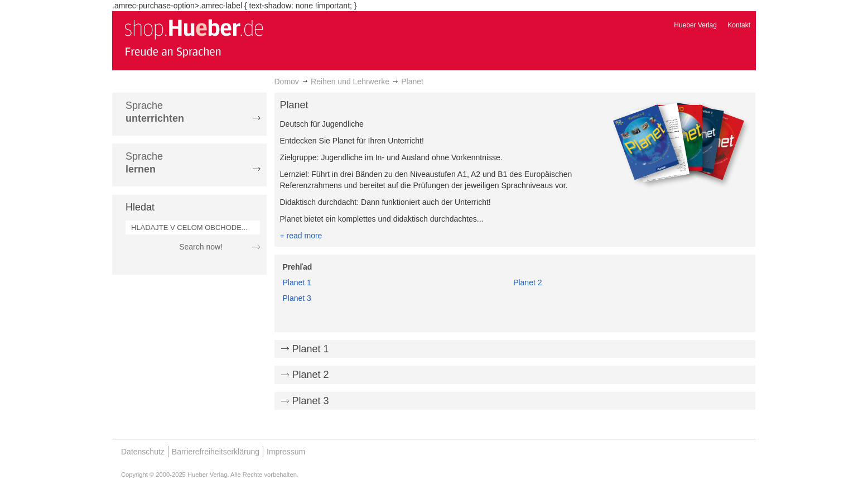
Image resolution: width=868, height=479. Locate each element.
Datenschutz (143, 452)
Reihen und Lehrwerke (350, 82)
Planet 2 (527, 282)
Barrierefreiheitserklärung (216, 452)
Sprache (155, 112)
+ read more (301, 236)
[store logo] (194, 38)
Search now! (201, 247)
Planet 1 (297, 282)
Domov (287, 82)
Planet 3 (297, 298)
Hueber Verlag (695, 25)
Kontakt (739, 25)
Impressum (286, 452)
